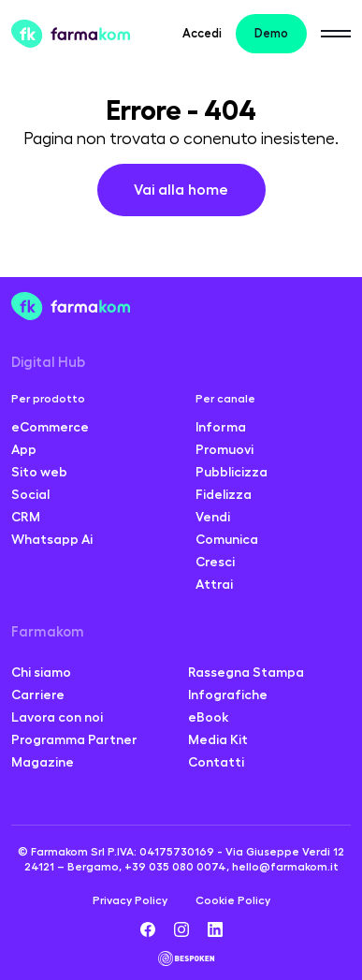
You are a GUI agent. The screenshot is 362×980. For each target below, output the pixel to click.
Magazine (43, 762)
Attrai (214, 584)
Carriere (38, 695)
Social (30, 494)
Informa (221, 427)
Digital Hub (48, 363)
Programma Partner (74, 739)
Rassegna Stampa (246, 672)
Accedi (202, 33)
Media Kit (218, 739)
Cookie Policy (233, 900)
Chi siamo (41, 672)
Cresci (215, 562)
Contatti (216, 762)
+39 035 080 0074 (175, 867)
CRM (26, 517)
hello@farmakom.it (285, 867)
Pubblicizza (232, 472)
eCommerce (50, 427)
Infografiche (228, 695)
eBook (209, 717)
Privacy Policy (130, 900)
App (24, 449)
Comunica (227, 539)
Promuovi (224, 449)
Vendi (213, 517)
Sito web (39, 472)
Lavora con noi (57, 717)
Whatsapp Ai (52, 539)
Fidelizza (224, 494)
